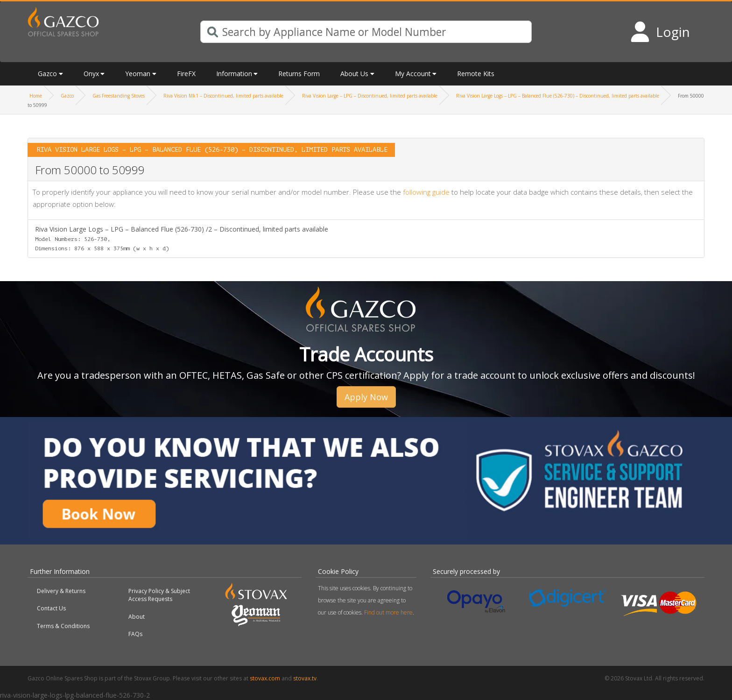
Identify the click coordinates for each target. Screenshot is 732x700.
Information (234, 74)
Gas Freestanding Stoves (119, 96)
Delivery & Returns (61, 591)
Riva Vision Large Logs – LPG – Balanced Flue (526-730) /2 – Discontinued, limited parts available (182, 238)
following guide (426, 192)
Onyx (91, 74)
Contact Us (51, 608)
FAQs (135, 634)
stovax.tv (305, 678)
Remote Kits (476, 74)
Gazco (47, 74)
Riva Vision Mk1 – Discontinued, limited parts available (223, 96)
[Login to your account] (660, 32)
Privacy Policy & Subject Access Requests (159, 595)
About (137, 617)
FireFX (186, 74)
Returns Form (299, 74)
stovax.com (265, 678)
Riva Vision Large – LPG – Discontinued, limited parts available (370, 96)
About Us (354, 74)
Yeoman (138, 74)
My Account (413, 74)
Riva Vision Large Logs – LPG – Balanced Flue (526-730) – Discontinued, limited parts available (558, 96)
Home (36, 96)
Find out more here (388, 612)
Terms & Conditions (63, 626)
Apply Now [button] (366, 397)
